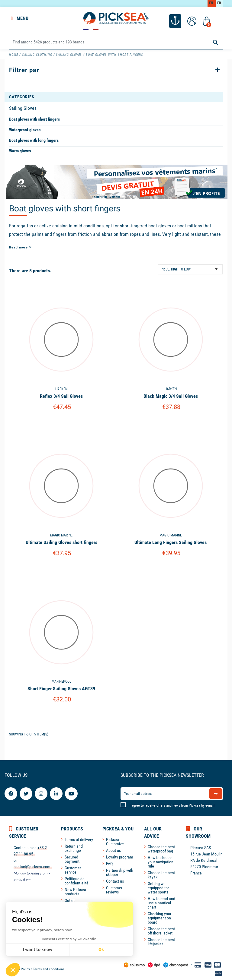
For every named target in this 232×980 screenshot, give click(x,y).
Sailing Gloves (23, 108)
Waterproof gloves (25, 130)
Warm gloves (20, 151)
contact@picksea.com (32, 867)
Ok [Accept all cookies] (101, 950)
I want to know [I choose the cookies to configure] (38, 950)
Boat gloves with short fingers (34, 119)
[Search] (116, 42)
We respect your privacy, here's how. (42, 930)
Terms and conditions (49, 969)
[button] (13, 970)
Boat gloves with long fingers (34, 140)
